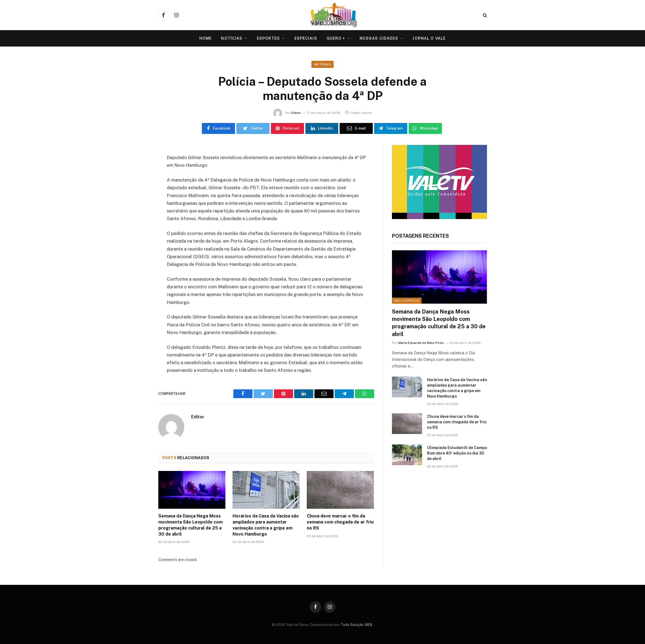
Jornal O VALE (429, 38)
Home (206, 38)
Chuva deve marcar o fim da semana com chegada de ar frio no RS (340, 522)
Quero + (336, 38)
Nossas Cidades (379, 38)
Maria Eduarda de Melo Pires (421, 343)
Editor (296, 113)
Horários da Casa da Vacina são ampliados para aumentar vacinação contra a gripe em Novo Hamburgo (266, 525)
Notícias (232, 38)
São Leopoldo (407, 301)
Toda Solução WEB (356, 625)
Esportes (269, 38)
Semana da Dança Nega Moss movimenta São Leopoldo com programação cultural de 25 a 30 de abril (190, 525)
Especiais (306, 38)
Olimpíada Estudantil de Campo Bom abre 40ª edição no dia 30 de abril (457, 453)
